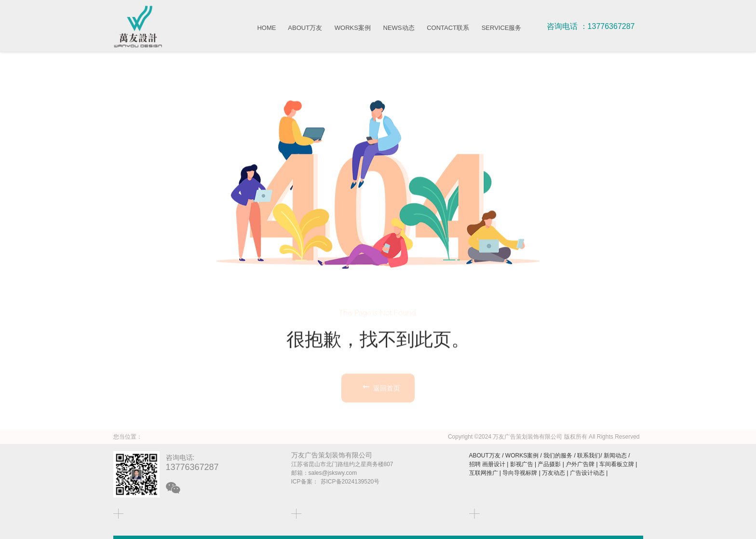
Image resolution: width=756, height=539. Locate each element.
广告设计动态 (587, 473)
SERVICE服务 (502, 28)
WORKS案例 (353, 28)
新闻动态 (615, 456)
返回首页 (380, 419)
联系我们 (589, 456)
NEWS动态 (399, 28)
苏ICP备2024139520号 (350, 482)
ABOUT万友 (305, 28)
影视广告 (522, 464)
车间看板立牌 (617, 464)
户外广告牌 (580, 464)
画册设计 (494, 464)
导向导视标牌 (520, 473)
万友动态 (553, 473)
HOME (266, 28)
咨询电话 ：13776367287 (591, 26)
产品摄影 (549, 464)
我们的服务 (558, 456)
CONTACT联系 (448, 28)
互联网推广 (484, 473)
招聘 (475, 464)
